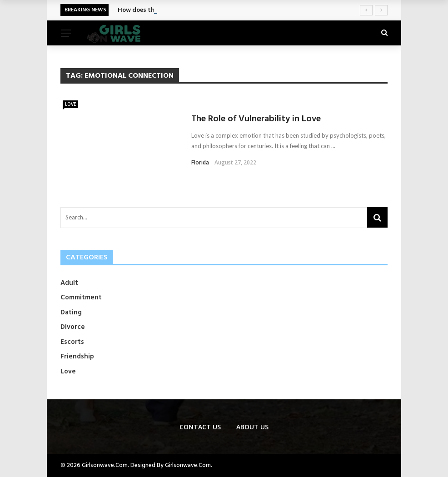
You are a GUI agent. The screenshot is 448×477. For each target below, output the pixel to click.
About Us (252, 427)
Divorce (73, 327)
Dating (71, 313)
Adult (69, 283)
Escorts (72, 342)
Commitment (81, 298)
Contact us (200, 427)
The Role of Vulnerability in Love (256, 119)
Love (70, 104)
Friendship (77, 357)
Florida (200, 162)
